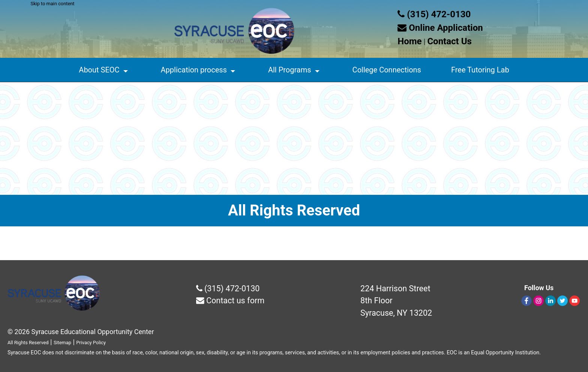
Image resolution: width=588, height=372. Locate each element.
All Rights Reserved (28, 343)
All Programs (290, 70)
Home (409, 41)
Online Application (440, 28)
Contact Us (449, 41)
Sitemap (62, 343)
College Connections (387, 70)
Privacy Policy (91, 343)
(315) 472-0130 (434, 14)
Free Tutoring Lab (480, 70)
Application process (194, 70)
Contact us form (230, 300)
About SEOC (99, 70)
